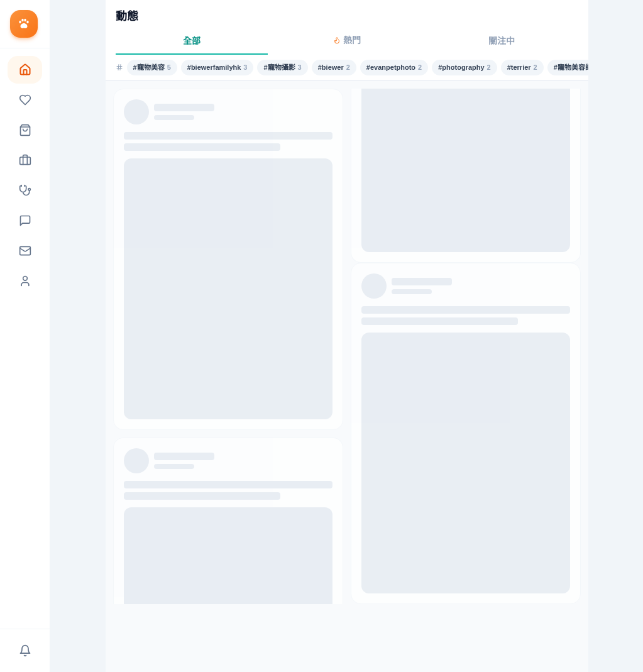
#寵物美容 (152, 68)
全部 (192, 41)
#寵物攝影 (282, 68)
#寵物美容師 (576, 68)
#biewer (334, 68)
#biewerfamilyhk (217, 68)
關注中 (502, 41)
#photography (464, 68)
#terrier (522, 68)
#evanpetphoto (394, 68)
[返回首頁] (25, 24)
